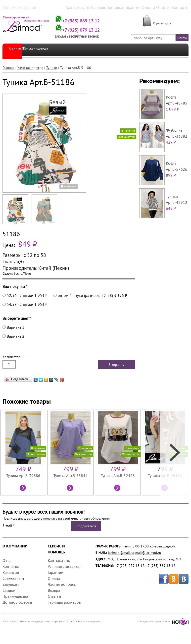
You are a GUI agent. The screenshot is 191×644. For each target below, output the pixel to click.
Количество (13, 356)
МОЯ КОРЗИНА (165, 17)
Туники (52, 67)
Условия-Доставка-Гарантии (123, 7)
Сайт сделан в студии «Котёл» (163, 621)
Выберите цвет (17, 318)
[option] (24, 452)
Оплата (152, 7)
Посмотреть (23, 488)
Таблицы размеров (64, 602)
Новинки (14, 49)
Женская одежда (39, 49)
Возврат (55, 590)
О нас (7, 560)
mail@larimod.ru (148, 552)
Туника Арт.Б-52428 (118, 475)
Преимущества (15, 596)
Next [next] (174, 452)
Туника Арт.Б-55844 (71, 475)
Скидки (9, 590)
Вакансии (11, 572)
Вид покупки (15, 286)
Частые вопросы (62, 584)
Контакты (181, 7)
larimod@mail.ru (121, 552)
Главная (8, 67)
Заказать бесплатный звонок (89, 36)
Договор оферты (17, 602)
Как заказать (90, 7)
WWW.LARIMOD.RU (13, 621)
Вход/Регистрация (17, 7)
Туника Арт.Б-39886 (23, 475)
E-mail (8, 525)
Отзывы (166, 7)
